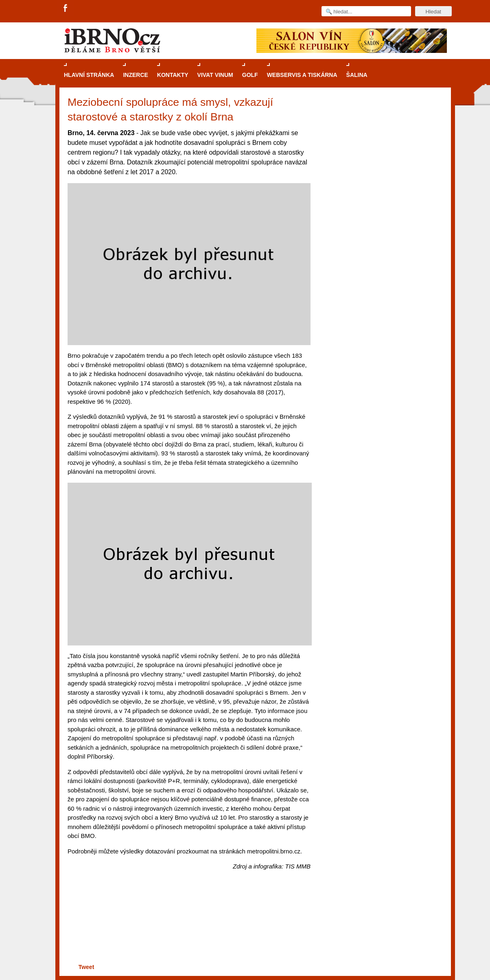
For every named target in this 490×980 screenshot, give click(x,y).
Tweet (86, 967)
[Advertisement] (188, 930)
